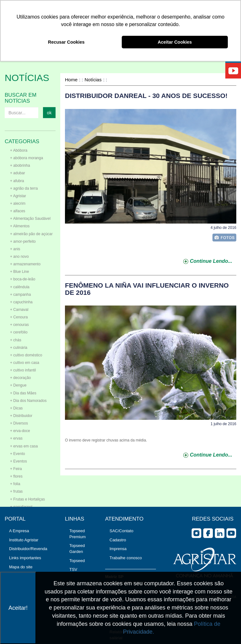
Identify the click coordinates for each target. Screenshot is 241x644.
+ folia (15, 484)
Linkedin (220, 533)
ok (49, 113)
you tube (231, 533)
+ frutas (16, 491)
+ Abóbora (19, 150)
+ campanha (20, 295)
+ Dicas (16, 408)
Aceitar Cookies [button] (175, 42)
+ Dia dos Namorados (28, 401)
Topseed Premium (78, 534)
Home (71, 80)
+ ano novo (19, 257)
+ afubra (17, 181)
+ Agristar (18, 196)
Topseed (77, 561)
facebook (208, 533)
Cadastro (118, 540)
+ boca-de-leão (23, 279)
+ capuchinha (21, 302)
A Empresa (19, 531)
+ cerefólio (19, 332)
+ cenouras (19, 325)
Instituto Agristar (24, 540)
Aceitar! (18, 608)
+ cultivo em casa (25, 363)
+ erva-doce (20, 431)
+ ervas (16, 438)
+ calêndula (20, 287)
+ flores (16, 476)
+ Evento (18, 454)
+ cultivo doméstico (26, 355)
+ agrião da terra (24, 188)
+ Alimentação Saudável (30, 219)
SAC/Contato (121, 531)
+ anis (15, 249)
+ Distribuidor (21, 416)
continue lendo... (211, 261)
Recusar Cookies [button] (66, 42)
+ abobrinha (20, 165)
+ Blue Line (19, 272)
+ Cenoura (19, 317)
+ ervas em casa (24, 446)
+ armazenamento (25, 264)
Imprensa (118, 549)
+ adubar (18, 173)
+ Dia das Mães (23, 393)
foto (224, 238)
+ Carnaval (19, 310)
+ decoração (20, 378)
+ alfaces (18, 211)
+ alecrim (18, 203)
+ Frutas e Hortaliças (27, 499)
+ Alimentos (20, 226)
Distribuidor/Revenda (28, 549)
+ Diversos (19, 423)
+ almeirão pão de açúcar (31, 234)
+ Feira (16, 469)
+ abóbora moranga (27, 158)
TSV (73, 569)
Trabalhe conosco (126, 558)
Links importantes (25, 558)
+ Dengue (18, 385)
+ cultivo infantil (23, 370)
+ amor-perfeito (23, 241)
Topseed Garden (77, 549)
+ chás (16, 340)
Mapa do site (21, 567)
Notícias (93, 80)
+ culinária (19, 348)
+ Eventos (19, 461)
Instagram (196, 533)
